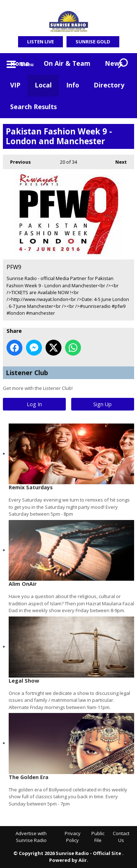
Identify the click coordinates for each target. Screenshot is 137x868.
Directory (109, 85)
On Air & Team (67, 63)
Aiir (83, 860)
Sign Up (102, 404)
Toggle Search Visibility (123, 64)
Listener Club (27, 373)
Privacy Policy (73, 837)
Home (20, 63)
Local (43, 85)
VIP (15, 85)
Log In (34, 404)
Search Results (33, 107)
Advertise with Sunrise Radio (31, 837)
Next (117, 160)
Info (73, 85)
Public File (98, 837)
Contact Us (121, 837)
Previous (17, 160)
